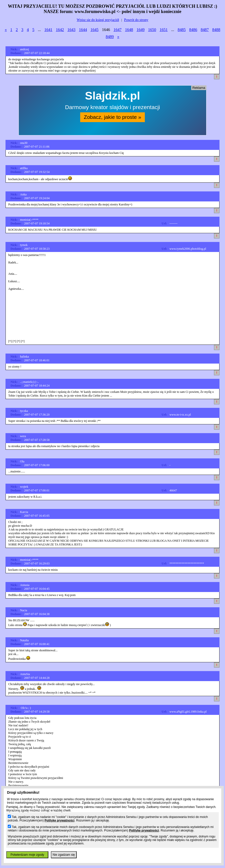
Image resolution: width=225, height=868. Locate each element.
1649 (141, 30)
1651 (164, 30)
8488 (216, 30)
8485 (182, 30)
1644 (83, 30)
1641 (48, 30)
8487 (205, 30)
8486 (193, 30)
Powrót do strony (136, 20)
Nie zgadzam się (64, 855)
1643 (71, 30)
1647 (118, 30)
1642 (60, 30)
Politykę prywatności (60, 820)
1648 (129, 30)
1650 (152, 30)
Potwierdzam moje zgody (27, 855)
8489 (110, 37)
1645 (94, 30)
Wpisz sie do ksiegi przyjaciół (98, 20)
